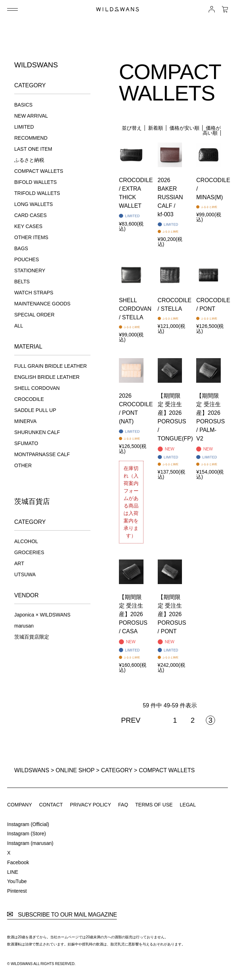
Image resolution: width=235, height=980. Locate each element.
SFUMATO (26, 443)
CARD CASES (30, 215)
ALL (19, 326)
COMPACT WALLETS (39, 171)
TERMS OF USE (154, 805)
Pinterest (17, 891)
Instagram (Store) (27, 834)
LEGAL (188, 805)
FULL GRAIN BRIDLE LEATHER (51, 366)
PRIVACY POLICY (90, 805)
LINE (13, 872)
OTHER (23, 465)
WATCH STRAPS (34, 293)
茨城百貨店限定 (32, 637)
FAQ (123, 805)
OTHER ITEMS (31, 237)
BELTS (22, 282)
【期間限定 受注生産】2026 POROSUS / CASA (133, 614)
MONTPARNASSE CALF (42, 454)
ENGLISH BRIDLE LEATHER (47, 377)
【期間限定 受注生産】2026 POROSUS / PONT (172, 614)
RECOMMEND (31, 138)
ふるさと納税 (29, 160)
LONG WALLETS (33, 204)
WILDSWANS (32, 770)
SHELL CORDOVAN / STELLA (135, 309)
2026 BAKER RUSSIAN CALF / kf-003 (170, 197)
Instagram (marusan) (30, 843)
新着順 (156, 128)
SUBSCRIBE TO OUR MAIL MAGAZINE (62, 915)
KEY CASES (28, 226)
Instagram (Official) (28, 824)
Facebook (18, 862)
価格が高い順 (212, 130)
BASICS (23, 105)
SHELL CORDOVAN (37, 388)
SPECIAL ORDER (34, 315)
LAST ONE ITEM (33, 149)
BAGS (21, 248)
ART (19, 563)
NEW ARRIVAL (31, 116)
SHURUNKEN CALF (37, 432)
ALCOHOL (26, 541)
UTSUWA (25, 574)
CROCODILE (29, 399)
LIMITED (24, 127)
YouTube (17, 881)
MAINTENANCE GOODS (42, 304)
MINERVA (25, 421)
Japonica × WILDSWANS (42, 615)
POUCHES (27, 259)
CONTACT (51, 805)
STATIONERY (30, 270)
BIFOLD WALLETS (35, 182)
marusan (24, 626)
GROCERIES (29, 552)
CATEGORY (117, 770)
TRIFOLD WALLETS (37, 193)
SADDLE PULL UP (35, 410)
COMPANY (20, 805)
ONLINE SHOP (75, 770)
